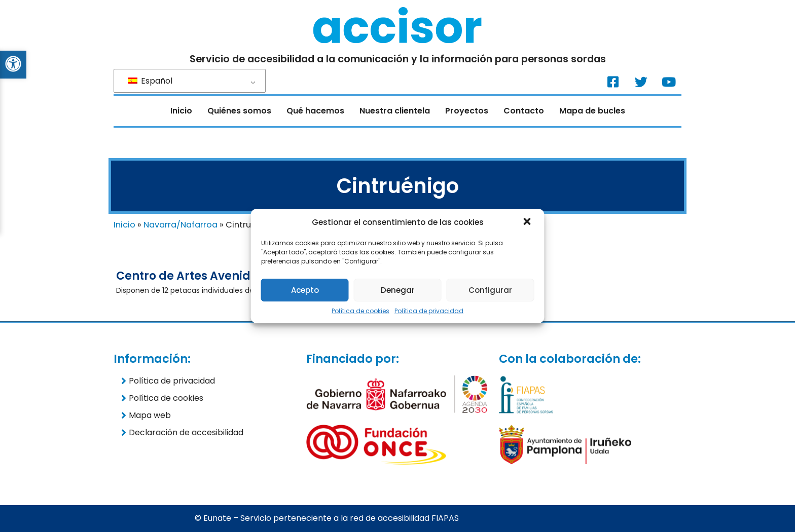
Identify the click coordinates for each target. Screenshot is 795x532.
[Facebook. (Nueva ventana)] (613, 82)
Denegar (398, 290)
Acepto (305, 290)
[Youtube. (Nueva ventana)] (669, 82)
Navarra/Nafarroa (180, 225)
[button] (528, 222)
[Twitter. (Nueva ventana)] (641, 82)
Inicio (181, 111)
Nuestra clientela (395, 111)
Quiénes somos (239, 111)
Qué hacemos (315, 111)
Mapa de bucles (592, 111)
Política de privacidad (429, 311)
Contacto (524, 111)
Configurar (490, 290)
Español (150, 81)
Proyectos (467, 111)
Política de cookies (360, 311)
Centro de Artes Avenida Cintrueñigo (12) (236, 276)
